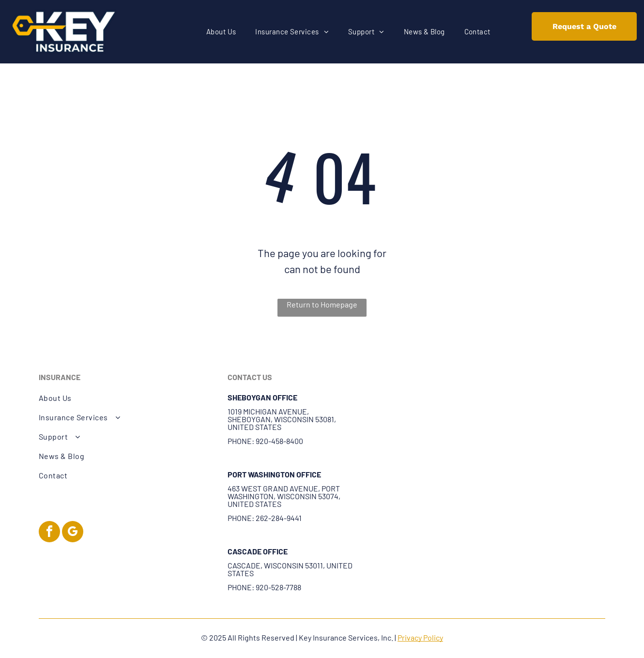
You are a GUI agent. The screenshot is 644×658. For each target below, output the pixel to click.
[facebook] (49, 533)
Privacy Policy (420, 637)
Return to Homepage (322, 304)
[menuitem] (221, 32)
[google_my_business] (73, 533)
